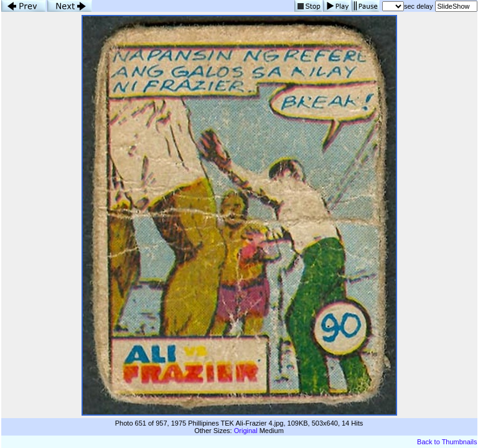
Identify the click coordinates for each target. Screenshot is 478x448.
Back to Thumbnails (447, 442)
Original (246, 431)
